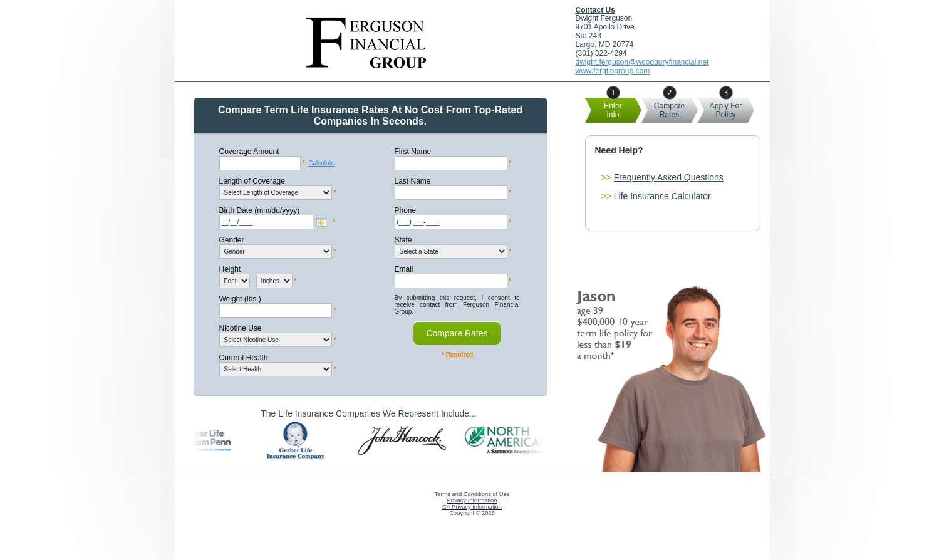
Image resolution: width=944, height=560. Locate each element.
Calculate (321, 163)
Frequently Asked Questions (669, 177)
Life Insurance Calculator (662, 196)
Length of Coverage (252, 181)
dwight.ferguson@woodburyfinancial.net (642, 62)
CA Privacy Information (472, 507)
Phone (406, 210)
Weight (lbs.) (240, 299)
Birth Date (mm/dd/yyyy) (260, 210)
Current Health (244, 358)
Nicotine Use (241, 328)
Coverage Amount (249, 152)
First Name (413, 152)
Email (404, 269)
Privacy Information (472, 500)
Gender (232, 240)
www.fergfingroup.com (613, 71)
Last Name (413, 181)
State (403, 240)
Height (230, 269)
